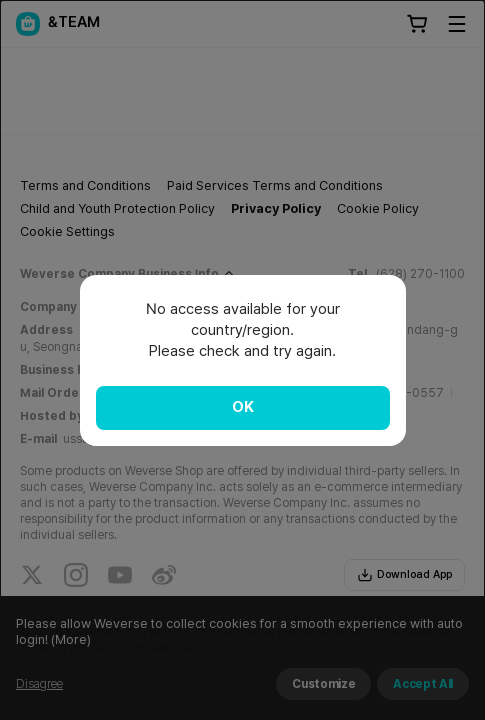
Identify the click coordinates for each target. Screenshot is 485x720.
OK (243, 407)
